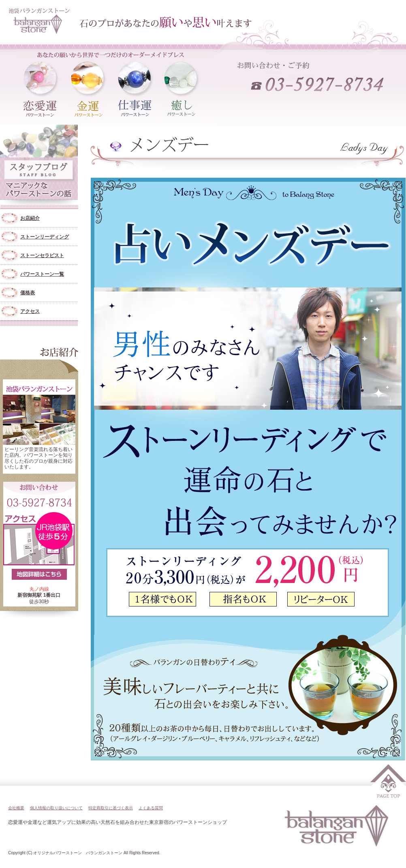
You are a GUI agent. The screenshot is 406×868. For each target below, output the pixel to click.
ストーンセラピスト (42, 255)
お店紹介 (30, 218)
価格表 (28, 293)
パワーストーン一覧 (42, 274)
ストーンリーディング (45, 237)
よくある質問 (151, 808)
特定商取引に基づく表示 (111, 808)
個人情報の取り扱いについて (56, 808)
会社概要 (16, 808)
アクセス (30, 311)
